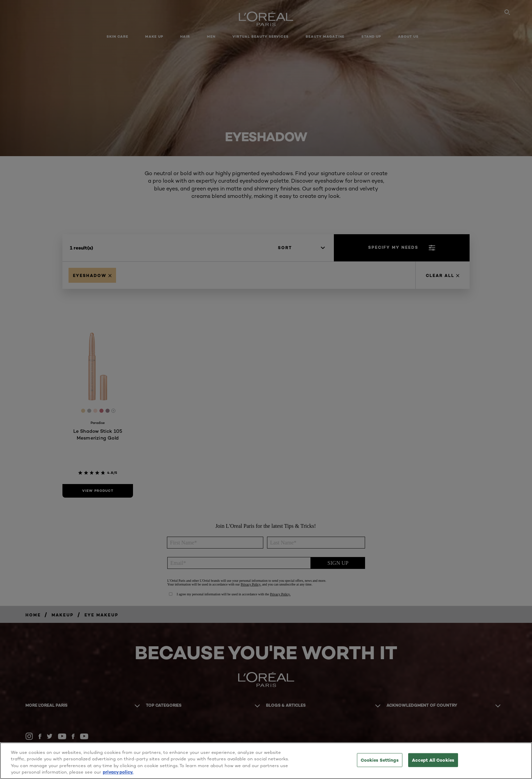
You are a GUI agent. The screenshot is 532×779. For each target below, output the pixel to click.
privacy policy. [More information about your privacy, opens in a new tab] (118, 772)
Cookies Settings (380, 760)
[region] (266, 761)
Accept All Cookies (433, 760)
